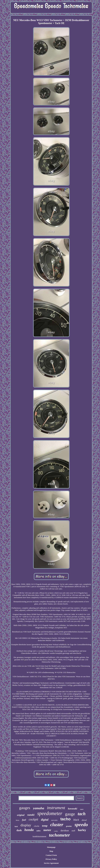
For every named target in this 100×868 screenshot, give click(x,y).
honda (29, 830)
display (26, 825)
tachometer (60, 835)
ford (16, 826)
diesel (84, 820)
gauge (70, 814)
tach (82, 814)
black (76, 820)
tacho (65, 819)
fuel (24, 820)
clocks (37, 826)
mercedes (54, 820)
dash (19, 830)
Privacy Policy (51, 859)
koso (18, 820)
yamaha (39, 808)
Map (51, 851)
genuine (69, 826)
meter (47, 830)
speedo (81, 825)
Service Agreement (51, 863)
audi (73, 831)
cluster (57, 825)
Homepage (51, 847)
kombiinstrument (39, 836)
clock (82, 809)
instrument (56, 808)
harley (82, 830)
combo (56, 831)
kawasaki (72, 809)
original (21, 815)
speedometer (50, 813)
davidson (65, 831)
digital (45, 820)
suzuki (31, 815)
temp (45, 826)
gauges (25, 808)
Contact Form (51, 855)
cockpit (33, 819)
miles (39, 831)
